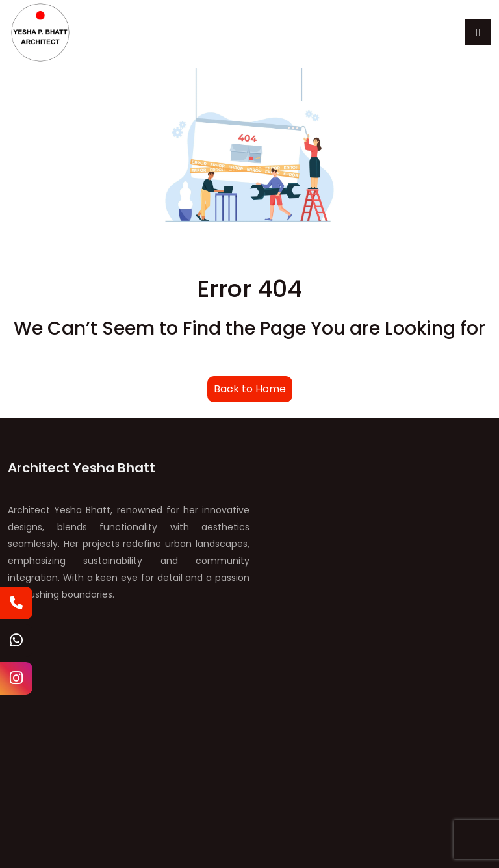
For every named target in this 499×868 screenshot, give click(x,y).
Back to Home (250, 389)
